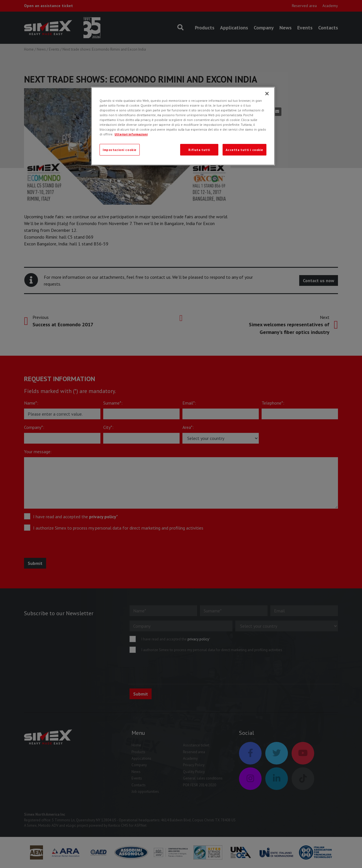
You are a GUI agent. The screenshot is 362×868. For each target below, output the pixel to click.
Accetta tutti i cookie (244, 150)
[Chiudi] (267, 94)
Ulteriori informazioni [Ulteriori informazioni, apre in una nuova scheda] (131, 134)
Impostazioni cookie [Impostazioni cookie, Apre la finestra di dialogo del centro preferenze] (120, 150)
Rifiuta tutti (199, 150)
